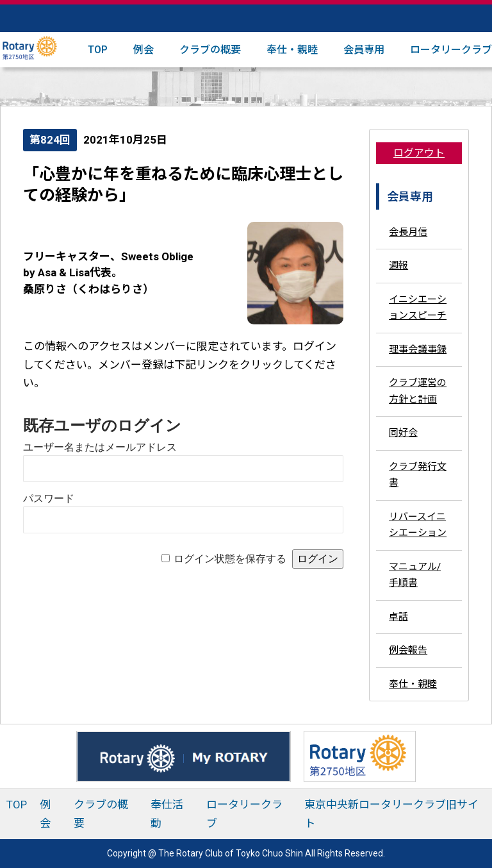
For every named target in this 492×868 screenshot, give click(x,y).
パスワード (49, 498)
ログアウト (419, 153)
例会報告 (408, 650)
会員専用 (364, 50)
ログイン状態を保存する (230, 559)
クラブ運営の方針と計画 (418, 391)
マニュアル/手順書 (415, 575)
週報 (398, 265)
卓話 (398, 617)
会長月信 (408, 232)
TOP (98, 50)
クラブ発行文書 (418, 475)
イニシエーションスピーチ (418, 308)
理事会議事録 (418, 349)
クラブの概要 (210, 50)
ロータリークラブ (451, 50)
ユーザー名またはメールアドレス (100, 447)
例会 (143, 50)
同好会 (403, 433)
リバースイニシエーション (418, 525)
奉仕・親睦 (292, 50)
